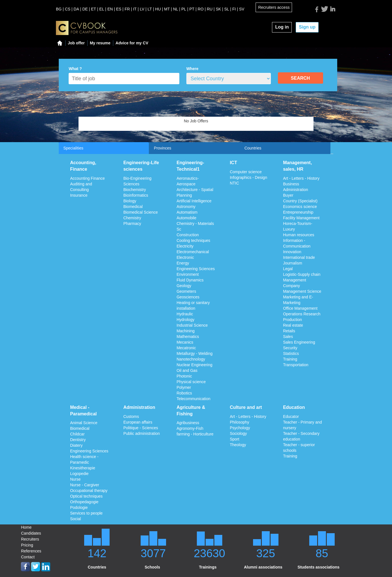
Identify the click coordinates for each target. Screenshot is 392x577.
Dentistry (78, 440)
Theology (238, 445)
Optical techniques (86, 496)
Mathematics (188, 337)
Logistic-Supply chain (302, 274)
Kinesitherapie (83, 468)
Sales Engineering (299, 342)
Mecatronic (186, 348)
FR (127, 9)
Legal (288, 269)
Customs (131, 417)
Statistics (291, 353)
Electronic (185, 257)
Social (75, 519)
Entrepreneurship (298, 212)
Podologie (79, 507)
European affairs (138, 422)
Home (26, 527)
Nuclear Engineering (194, 365)
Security (290, 348)
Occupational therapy (89, 491)
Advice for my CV (132, 43)
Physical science (191, 382)
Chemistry (132, 218)
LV (142, 9)
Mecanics (185, 342)
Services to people (86, 513)
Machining (186, 331)
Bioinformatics (136, 195)
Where (192, 69)
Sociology (239, 433)
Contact (28, 557)
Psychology (240, 428)
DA (76, 9)
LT (150, 9)
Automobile (186, 218)
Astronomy (186, 207)
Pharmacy (132, 224)
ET (93, 9)
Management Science (302, 291)
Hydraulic (185, 314)
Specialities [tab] (73, 148)
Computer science (246, 172)
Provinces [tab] (163, 148)
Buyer (288, 195)
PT (192, 9)
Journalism (293, 263)
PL (184, 9)
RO (201, 9)
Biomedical (133, 207)
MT (167, 9)
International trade (299, 257)
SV (242, 9)
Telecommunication (193, 399)
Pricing (27, 545)
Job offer (76, 43)
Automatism (187, 212)
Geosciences (188, 297)
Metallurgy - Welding (194, 353)
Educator (291, 417)
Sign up (307, 27)
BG (59, 9)
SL (227, 9)
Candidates (31, 533)
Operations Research (302, 314)
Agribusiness (188, 423)
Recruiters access (274, 7)
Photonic (184, 376)
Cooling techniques (193, 240)
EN (110, 9)
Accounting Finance (87, 178)
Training (290, 359)
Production (292, 320)
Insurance (79, 195)
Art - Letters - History (301, 178)
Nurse (75, 479)
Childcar (77, 434)
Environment (188, 274)
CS (68, 9)
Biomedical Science (141, 212)
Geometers (186, 291)
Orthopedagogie (84, 502)
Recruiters (30, 539)
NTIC (235, 183)
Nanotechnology (191, 359)
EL (102, 9)
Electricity (185, 246)
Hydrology (185, 320)
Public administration (142, 433)
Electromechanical (193, 252)
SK (218, 9)
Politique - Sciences (141, 428)
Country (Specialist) (300, 201)
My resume (100, 43)
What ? (75, 69)
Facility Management (301, 218)
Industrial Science (192, 325)
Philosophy (240, 422)
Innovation (292, 252)
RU (210, 9)
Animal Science (84, 423)
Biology (130, 201)
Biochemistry (135, 190)
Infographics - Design (249, 177)
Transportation (296, 365)
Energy (183, 263)
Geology (184, 286)
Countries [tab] (253, 148)
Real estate (293, 325)
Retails (289, 331)
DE (85, 9)
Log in (282, 27)
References (31, 551)
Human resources (299, 235)
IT (135, 9)
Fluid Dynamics (190, 280)
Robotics (184, 393)
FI (234, 9)
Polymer (184, 387)
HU (158, 9)
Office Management (300, 308)
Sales (288, 337)
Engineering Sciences (196, 269)
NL (176, 9)
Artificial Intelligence (194, 201)
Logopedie (79, 474)
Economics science (300, 207)
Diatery (76, 445)
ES (119, 9)
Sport (235, 439)
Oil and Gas (187, 370)
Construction (188, 235)
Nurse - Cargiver (85, 485)
